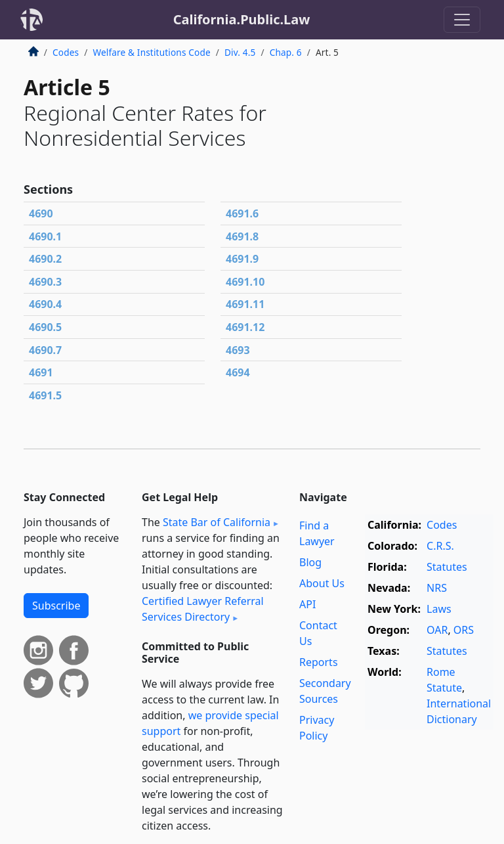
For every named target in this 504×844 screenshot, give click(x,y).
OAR (437, 630)
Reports (319, 662)
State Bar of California (217, 522)
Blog (310, 562)
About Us (322, 583)
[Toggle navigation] (462, 20)
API (307, 604)
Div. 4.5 (240, 52)
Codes (66, 52)
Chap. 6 (286, 52)
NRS (437, 588)
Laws (439, 609)
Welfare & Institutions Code (151, 52)
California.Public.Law (242, 19)
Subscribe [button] (56, 606)
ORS (464, 630)
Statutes (447, 567)
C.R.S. (440, 546)
